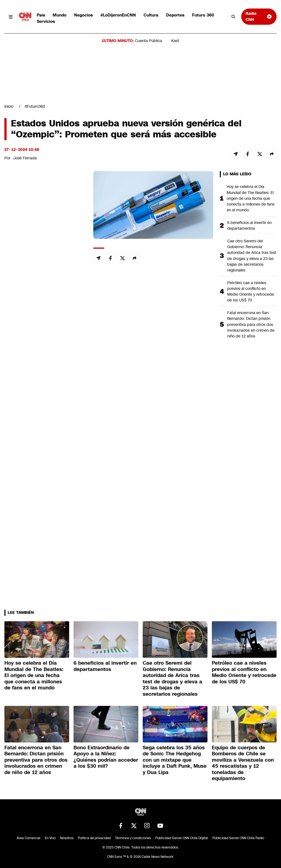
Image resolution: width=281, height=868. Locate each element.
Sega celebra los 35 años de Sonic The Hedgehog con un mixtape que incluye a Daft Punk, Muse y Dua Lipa (175, 760)
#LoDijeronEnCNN (118, 15)
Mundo (60, 15)
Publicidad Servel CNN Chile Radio (238, 838)
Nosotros (67, 838)
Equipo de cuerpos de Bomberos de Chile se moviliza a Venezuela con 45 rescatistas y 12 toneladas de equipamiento (243, 763)
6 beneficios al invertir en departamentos (249, 225)
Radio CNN (259, 16)
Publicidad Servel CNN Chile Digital (182, 838)
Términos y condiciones (133, 838)
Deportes (175, 15)
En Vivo (50, 838)
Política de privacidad (94, 838)
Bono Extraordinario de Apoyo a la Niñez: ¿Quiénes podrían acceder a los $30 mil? (106, 757)
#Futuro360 (35, 106)
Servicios (46, 21)
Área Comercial (29, 838)
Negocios (83, 15)
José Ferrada (25, 158)
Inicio (9, 106)
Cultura (151, 15)
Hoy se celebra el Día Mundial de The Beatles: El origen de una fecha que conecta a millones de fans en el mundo (251, 198)
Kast (175, 41)
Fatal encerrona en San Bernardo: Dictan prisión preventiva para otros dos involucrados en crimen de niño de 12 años (251, 324)
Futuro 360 (203, 15)
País (41, 15)
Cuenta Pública (149, 41)
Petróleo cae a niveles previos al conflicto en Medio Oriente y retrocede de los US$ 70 (251, 291)
